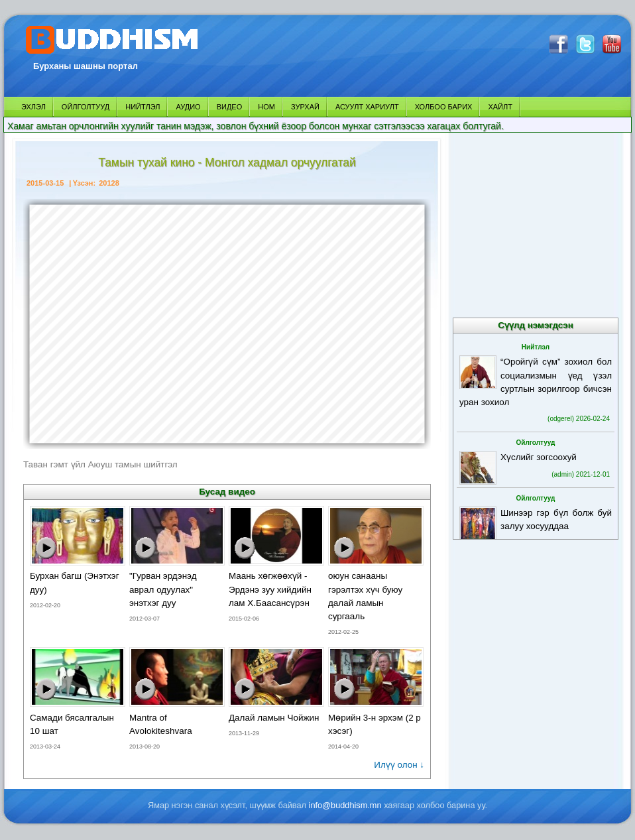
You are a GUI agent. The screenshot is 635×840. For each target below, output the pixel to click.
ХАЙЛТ (500, 107)
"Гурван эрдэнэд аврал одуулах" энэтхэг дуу (163, 589)
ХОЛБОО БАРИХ (444, 107)
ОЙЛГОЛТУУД (86, 107)
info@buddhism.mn (345, 805)
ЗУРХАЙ (305, 107)
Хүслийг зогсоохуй (539, 457)
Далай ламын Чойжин (274, 718)
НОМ (266, 107)
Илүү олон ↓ (399, 765)
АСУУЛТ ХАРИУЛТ (367, 107)
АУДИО (188, 107)
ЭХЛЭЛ (33, 107)
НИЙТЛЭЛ (143, 107)
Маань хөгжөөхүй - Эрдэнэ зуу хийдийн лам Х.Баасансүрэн (270, 589)
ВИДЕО (230, 107)
